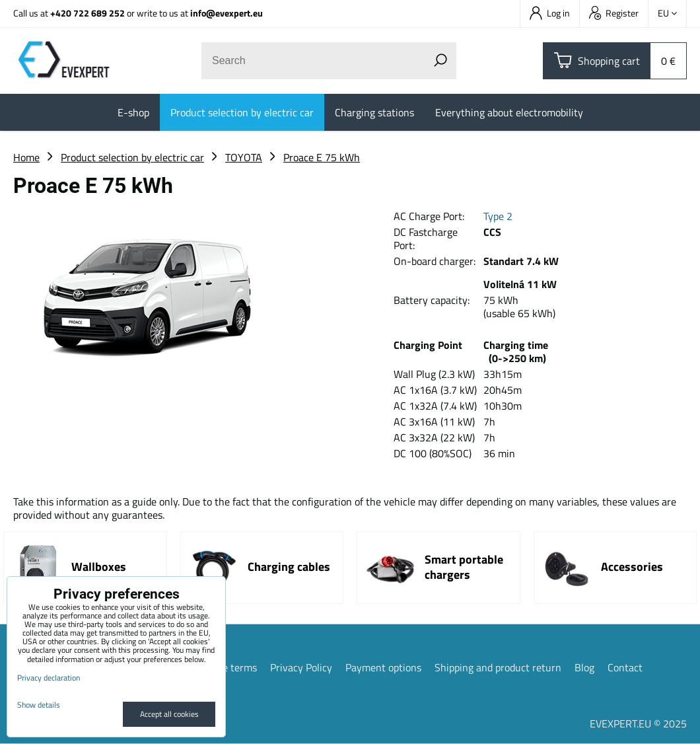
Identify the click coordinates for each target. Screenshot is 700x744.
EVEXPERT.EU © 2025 (638, 724)
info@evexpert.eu (227, 13)
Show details (39, 705)
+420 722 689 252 (87, 13)
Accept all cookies (169, 714)
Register (614, 13)
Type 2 (498, 216)
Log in (550, 13)
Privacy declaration (49, 678)
